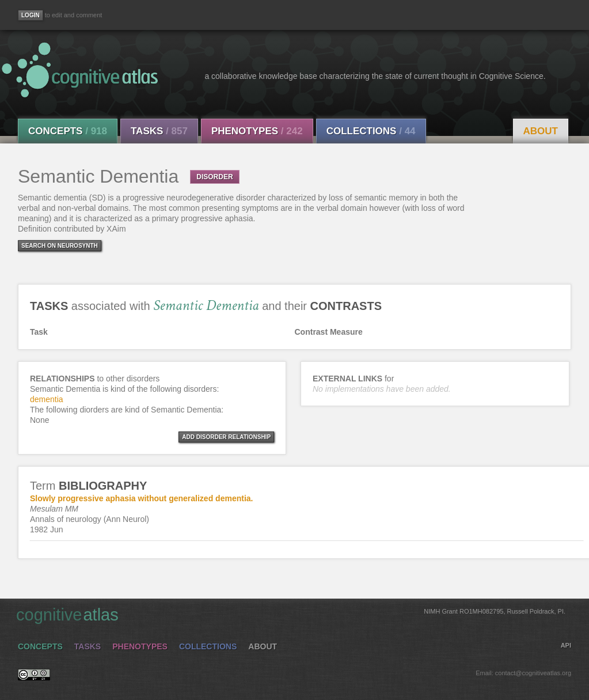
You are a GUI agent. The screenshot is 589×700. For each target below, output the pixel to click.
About (541, 131)
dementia (47, 399)
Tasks (159, 131)
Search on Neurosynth (60, 246)
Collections (371, 131)
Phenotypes (257, 131)
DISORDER (214, 177)
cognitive (291, 614)
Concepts (68, 131)
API (566, 645)
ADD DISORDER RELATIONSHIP (226, 437)
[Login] (31, 15)
